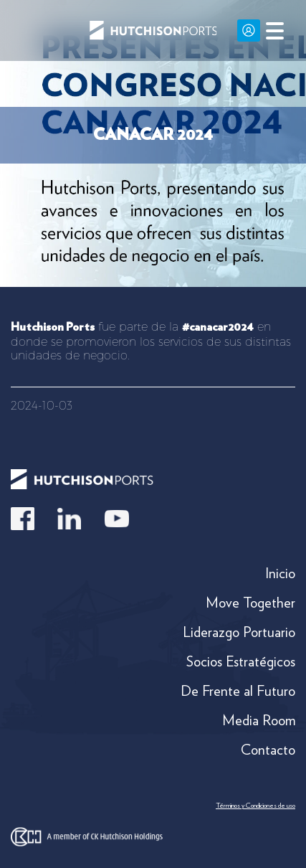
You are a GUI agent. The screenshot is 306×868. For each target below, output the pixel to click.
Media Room (259, 720)
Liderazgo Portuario (239, 632)
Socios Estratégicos (241, 661)
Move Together (250, 603)
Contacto (268, 750)
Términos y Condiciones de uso (255, 805)
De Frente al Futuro (238, 691)
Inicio (280, 573)
